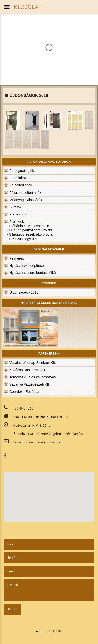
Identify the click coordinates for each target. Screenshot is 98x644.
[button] (57, 492)
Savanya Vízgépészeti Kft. (30, 384)
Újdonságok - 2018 (24, 292)
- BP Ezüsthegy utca (23, 239)
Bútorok (15, 207)
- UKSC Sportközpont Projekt (30, 230)
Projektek (17, 222)
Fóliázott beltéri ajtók (25, 193)
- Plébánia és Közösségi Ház (29, 226)
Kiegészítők (18, 214)
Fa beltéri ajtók (21, 185)
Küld (12, 609)
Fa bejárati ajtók (22, 171)
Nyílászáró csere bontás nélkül (33, 273)
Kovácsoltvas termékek (27, 370)
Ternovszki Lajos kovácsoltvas (33, 377)
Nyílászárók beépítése (27, 266)
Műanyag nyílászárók (26, 200)
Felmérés (17, 258)
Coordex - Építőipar (24, 392)
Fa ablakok (18, 178)
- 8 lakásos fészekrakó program (31, 234)
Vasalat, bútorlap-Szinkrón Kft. (33, 363)
